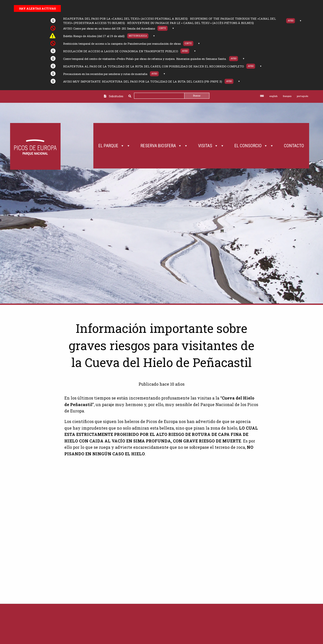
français (287, 96)
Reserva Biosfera (164, 146)
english (273, 96)
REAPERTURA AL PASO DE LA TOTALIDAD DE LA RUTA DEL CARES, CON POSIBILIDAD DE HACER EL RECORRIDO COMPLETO (153, 66)
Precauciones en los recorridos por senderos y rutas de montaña (105, 74)
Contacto (294, 146)
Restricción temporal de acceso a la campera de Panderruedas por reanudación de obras (122, 44)
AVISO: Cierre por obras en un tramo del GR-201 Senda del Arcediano (109, 28)
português (302, 96)
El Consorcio (254, 146)
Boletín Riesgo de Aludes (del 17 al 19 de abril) (94, 36)
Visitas (211, 146)
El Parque (114, 146)
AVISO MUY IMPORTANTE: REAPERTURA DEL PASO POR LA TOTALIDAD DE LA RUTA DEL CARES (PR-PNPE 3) (143, 81)
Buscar (197, 96)
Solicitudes (116, 96)
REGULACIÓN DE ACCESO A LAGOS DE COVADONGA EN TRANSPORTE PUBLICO (120, 51)
